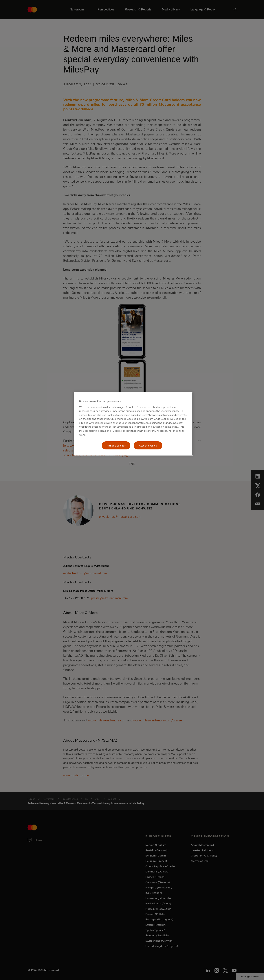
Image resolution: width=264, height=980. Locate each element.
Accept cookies (148, 445)
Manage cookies (116, 445)
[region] (133, 424)
